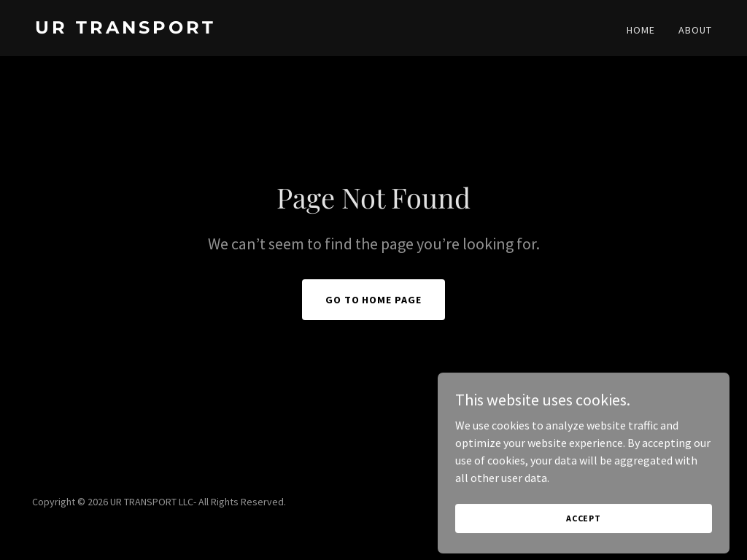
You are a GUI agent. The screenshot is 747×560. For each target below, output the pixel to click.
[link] (198, 29)
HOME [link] (641, 30)
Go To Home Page (374, 300)
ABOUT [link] (695, 30)
